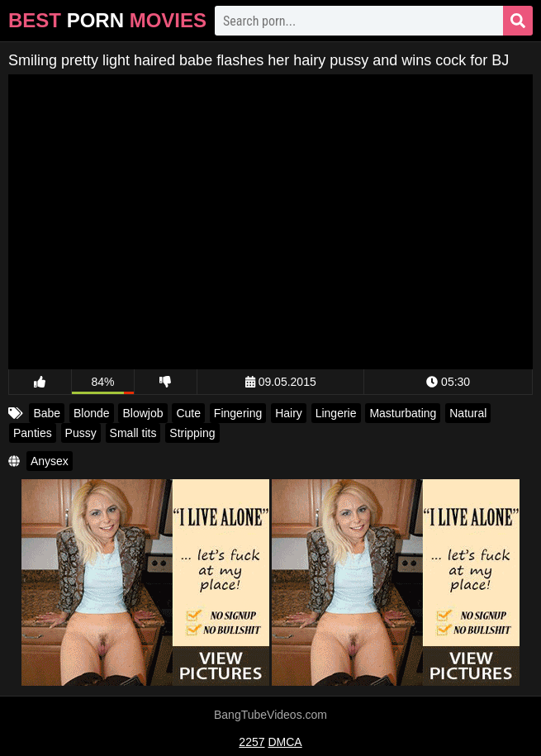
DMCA (285, 742)
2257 (252, 742)
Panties (33, 433)
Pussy (81, 433)
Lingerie (336, 413)
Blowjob (142, 413)
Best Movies (107, 20)
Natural (468, 413)
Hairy (289, 413)
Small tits (133, 433)
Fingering (238, 413)
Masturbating (403, 413)
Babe (47, 413)
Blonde (92, 413)
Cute (188, 413)
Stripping (192, 433)
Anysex (50, 461)
